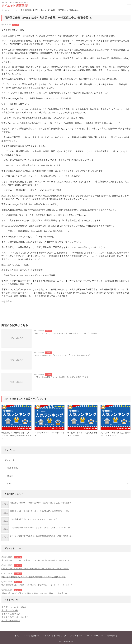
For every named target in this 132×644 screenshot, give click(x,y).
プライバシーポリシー (94, 636)
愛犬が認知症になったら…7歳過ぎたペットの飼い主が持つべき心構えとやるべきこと (36, 560)
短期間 (10, 476)
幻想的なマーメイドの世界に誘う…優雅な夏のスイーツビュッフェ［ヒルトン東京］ (35, 569)
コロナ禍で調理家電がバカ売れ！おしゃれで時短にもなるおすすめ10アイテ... (40, 528)
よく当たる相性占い (11, 614)
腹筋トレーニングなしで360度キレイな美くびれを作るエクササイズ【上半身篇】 (67, 333)
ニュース (15, 25)
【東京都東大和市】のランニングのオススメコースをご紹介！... (35, 519)
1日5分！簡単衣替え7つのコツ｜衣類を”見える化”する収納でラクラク (62, 377)
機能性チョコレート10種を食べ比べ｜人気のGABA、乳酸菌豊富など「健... (39, 511)
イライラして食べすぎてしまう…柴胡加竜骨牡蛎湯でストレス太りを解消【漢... (41, 536)
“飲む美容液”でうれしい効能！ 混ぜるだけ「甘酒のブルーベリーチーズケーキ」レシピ (37, 585)
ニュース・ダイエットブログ (55, 636)
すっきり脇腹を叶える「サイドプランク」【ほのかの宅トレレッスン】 (63, 355)
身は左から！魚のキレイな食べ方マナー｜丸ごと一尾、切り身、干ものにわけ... (41, 503)
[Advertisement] (66, 314)
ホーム (17, 636)
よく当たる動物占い (11, 621)
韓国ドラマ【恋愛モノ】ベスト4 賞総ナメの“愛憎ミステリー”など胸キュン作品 (34, 577)
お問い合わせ (112, 636)
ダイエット (10, 460)
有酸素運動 (13, 468)
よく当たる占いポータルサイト (16, 617)
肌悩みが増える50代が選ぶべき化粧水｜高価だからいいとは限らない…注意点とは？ (35, 593)
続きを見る (7, 301)
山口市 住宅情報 (10, 610)
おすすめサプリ (76, 636)
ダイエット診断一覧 (32, 636)
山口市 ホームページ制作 (14, 607)
